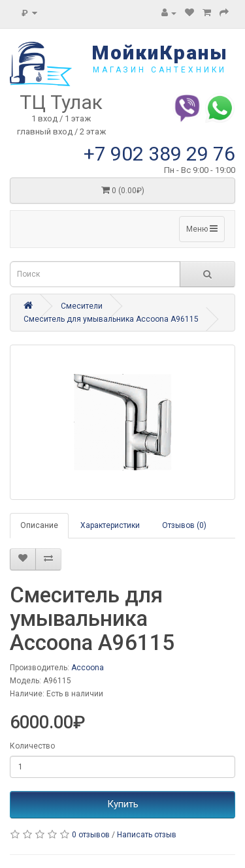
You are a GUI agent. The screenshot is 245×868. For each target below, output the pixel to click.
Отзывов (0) (184, 525)
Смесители (82, 306)
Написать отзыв (147, 835)
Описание (39, 525)
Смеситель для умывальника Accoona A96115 (111, 319)
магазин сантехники (160, 70)
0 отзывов (91, 835)
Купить (123, 804)
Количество (32, 746)
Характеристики (110, 525)
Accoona (88, 668)
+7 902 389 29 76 (159, 154)
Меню (202, 229)
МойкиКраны (160, 53)
